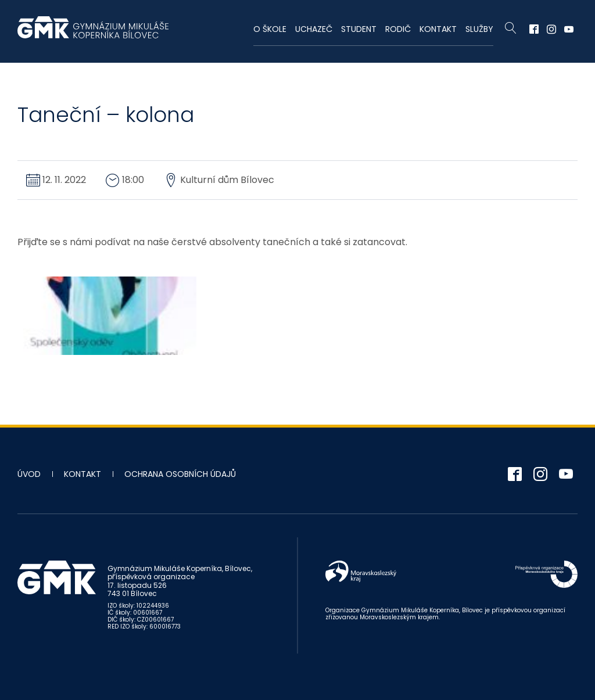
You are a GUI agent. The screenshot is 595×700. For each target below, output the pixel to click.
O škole (270, 29)
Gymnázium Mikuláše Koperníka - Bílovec (93, 33)
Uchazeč (314, 29)
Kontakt (438, 29)
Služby (479, 29)
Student (359, 29)
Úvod (29, 474)
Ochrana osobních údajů (180, 474)
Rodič (398, 29)
